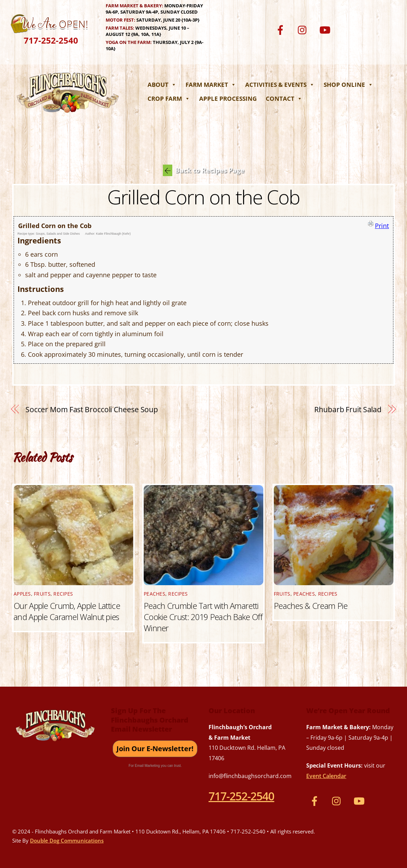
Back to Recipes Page (203, 171)
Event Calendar (326, 776)
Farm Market (211, 85)
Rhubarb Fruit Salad (348, 409)
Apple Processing (228, 99)
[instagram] (304, 29)
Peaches (154, 594)
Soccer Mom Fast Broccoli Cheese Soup (92, 409)
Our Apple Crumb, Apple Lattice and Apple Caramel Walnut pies (67, 611)
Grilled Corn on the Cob (204, 197)
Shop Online (348, 85)
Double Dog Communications (67, 840)
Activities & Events (280, 85)
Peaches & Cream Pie (311, 606)
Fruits (42, 594)
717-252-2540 (51, 40)
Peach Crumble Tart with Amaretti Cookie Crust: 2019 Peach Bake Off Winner (203, 617)
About (162, 85)
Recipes (63, 594)
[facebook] (282, 29)
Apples (22, 594)
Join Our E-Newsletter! (155, 749)
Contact (284, 99)
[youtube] (326, 29)
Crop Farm (169, 99)
